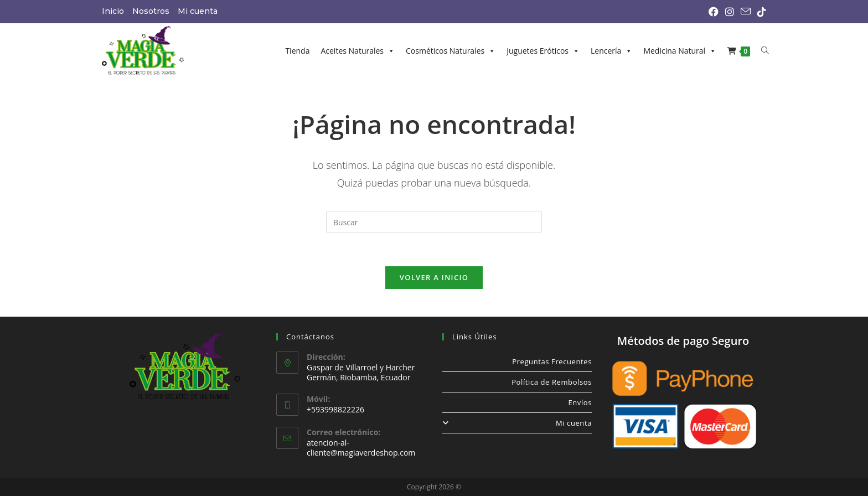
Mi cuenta (198, 11)
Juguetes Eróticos (543, 51)
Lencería (611, 51)
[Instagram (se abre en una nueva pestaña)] (730, 12)
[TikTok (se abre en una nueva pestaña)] (760, 12)
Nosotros (151, 11)
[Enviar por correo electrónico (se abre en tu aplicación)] (746, 12)
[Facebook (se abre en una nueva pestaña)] (714, 12)
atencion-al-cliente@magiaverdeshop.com (361, 448)
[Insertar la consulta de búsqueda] (434, 222)
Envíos (580, 402)
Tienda (297, 51)
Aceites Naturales (358, 51)
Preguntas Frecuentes (552, 361)
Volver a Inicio (434, 277)
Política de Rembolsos (552, 382)
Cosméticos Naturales (451, 51)
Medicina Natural (680, 51)
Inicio (113, 11)
